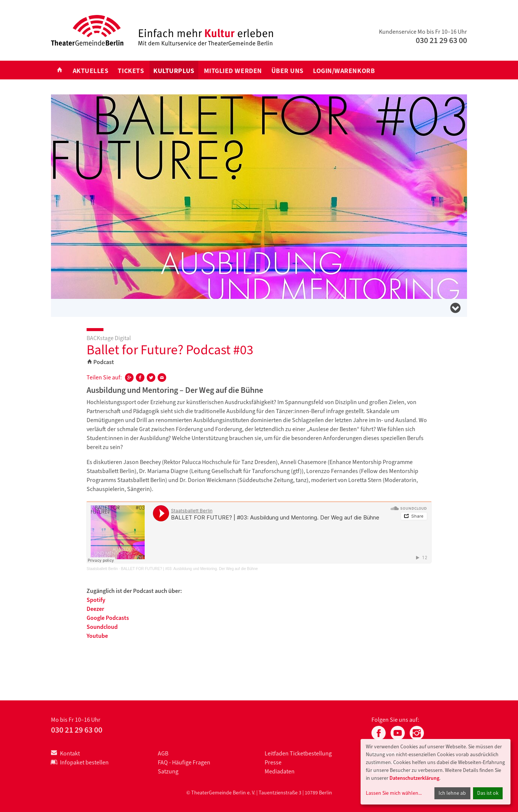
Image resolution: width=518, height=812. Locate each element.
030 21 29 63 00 (441, 40)
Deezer (95, 609)
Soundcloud (102, 627)
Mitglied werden (233, 71)
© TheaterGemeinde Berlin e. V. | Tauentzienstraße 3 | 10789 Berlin (259, 793)
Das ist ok (488, 793)
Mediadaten (280, 771)
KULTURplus (174, 71)
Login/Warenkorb (344, 71)
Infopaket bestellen (80, 762)
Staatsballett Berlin (102, 569)
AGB (163, 753)
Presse (273, 762)
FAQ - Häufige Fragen (184, 762)
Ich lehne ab (452, 793)
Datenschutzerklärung (414, 778)
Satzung (168, 771)
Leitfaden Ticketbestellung (298, 753)
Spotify (96, 600)
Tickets (131, 71)
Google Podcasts (108, 618)
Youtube (97, 636)
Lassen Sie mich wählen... (394, 793)
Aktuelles (91, 71)
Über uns (287, 71)
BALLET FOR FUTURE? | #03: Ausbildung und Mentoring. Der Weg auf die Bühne (189, 569)
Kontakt (65, 753)
